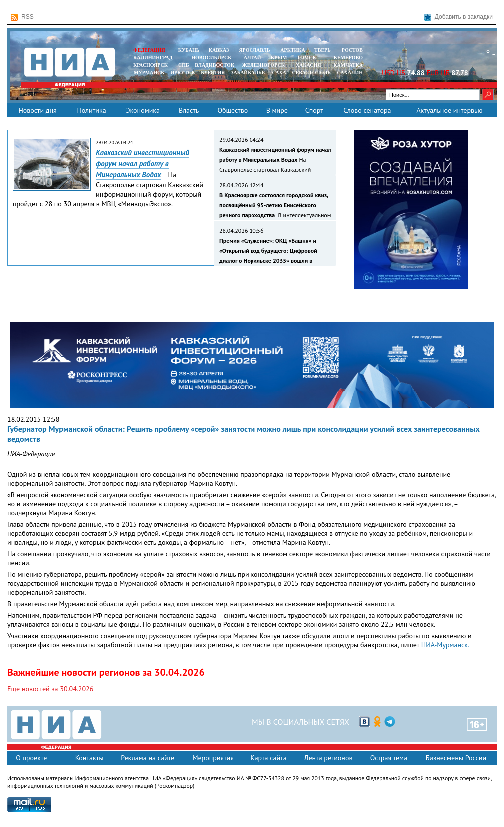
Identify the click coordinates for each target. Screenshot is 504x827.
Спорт (314, 110)
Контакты (90, 758)
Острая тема (389, 758)
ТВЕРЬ (323, 50)
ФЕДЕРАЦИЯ (149, 50)
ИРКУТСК (182, 73)
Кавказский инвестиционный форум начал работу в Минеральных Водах (142, 164)
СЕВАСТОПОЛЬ (311, 73)
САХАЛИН (350, 73)
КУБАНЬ (189, 50)
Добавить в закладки (458, 17)
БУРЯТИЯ (213, 73)
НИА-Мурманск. (445, 645)
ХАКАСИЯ (308, 65)
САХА (279, 73)
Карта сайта (269, 758)
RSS (22, 17)
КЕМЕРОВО (348, 58)
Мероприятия (213, 758)
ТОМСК (308, 58)
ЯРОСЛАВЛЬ (254, 50)
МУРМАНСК (149, 73)
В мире (277, 110)
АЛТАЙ (252, 58)
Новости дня (37, 110)
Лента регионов (329, 758)
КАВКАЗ (219, 50)
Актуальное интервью (449, 110)
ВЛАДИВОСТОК (214, 65)
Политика (91, 110)
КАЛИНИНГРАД (153, 58)
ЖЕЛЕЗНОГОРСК (263, 65)
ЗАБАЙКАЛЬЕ (249, 73)
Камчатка (348, 65)
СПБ (184, 65)
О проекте (31, 758)
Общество (232, 110)
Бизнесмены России (456, 758)
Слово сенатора (367, 110)
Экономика (143, 110)
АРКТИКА (293, 50)
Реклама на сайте (147, 758)
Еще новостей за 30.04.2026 (50, 689)
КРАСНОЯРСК (150, 65)
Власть (189, 110)
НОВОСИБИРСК (211, 58)
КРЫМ (279, 58)
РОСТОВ (352, 50)
